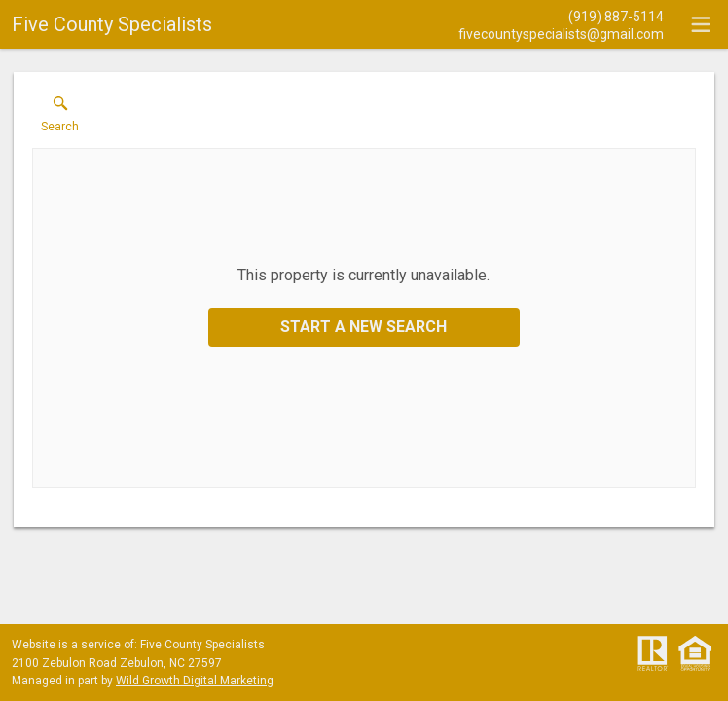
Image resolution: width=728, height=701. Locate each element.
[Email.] (561, 33)
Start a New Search (364, 327)
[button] (60, 119)
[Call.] (561, 16)
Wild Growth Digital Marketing (195, 681)
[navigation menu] (701, 24)
